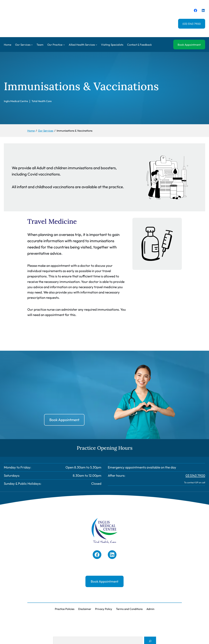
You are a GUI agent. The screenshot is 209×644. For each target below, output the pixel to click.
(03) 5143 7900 (192, 24)
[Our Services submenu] (32, 45)
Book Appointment (189, 45)
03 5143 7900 (195, 475)
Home (8, 45)
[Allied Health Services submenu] (96, 45)
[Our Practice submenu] (64, 45)
